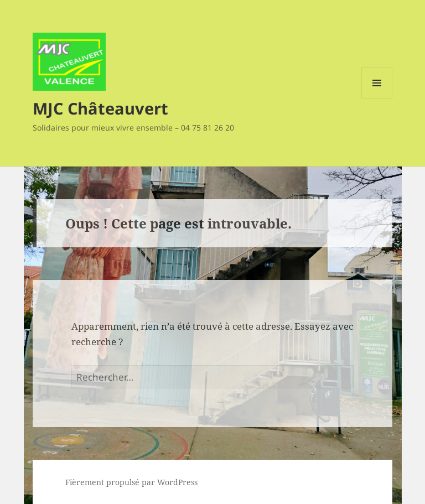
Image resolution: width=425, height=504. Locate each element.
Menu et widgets (377, 98)
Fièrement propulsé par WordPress (131, 482)
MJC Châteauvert (100, 108)
